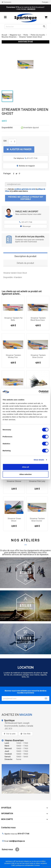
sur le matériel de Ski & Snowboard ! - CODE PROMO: (25, 8)
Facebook (17, 849)
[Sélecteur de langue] (46, 2)
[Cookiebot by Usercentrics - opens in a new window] (39, 392)
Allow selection (25, 474)
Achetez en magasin (26, 166)
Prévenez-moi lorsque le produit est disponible (25, 198)
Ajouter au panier (19, 149)
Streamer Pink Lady (37, 481)
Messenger (25, 226)
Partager (14, 174)
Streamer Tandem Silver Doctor (38, 356)
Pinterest (19, 174)
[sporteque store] (25, 779)
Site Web (27, 734)
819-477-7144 (25, 222)
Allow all (25, 467)
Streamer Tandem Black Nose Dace (38, 319)
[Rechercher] (25, 27)
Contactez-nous (8, 828)
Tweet (16, 174)
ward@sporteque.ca (17, 841)
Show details (39, 460)
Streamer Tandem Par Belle (13, 319)
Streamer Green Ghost (14, 520)
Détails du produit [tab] (25, 263)
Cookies (37, 865)
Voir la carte (11, 734)
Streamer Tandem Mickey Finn (13, 356)
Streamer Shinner (14, 481)
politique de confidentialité (25, 865)
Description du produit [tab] (25, 256)
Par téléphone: (25, 158)
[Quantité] (11, 142)
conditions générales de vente (25, 189)
